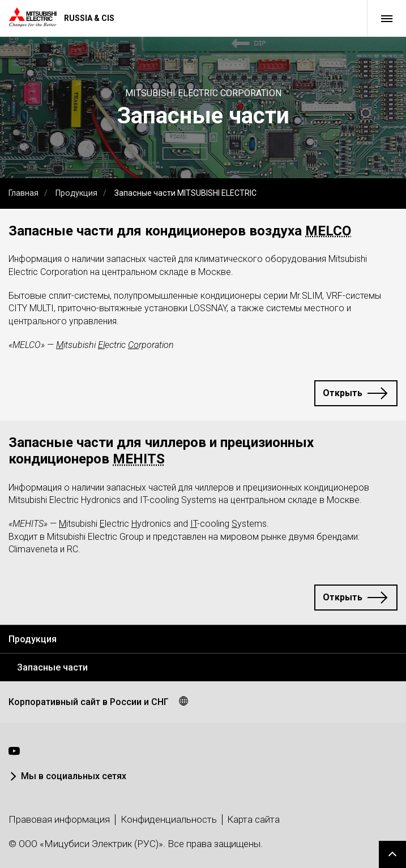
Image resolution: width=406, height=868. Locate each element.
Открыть (343, 393)
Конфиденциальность (169, 819)
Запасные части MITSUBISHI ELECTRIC (185, 193)
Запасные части (52, 667)
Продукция (76, 193)
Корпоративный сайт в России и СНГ (89, 702)
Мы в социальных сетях (74, 776)
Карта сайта (253, 819)
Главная (23, 193)
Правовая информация (59, 819)
